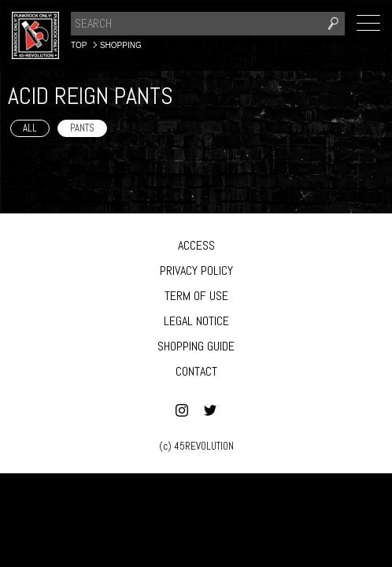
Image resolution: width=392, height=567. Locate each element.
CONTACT (196, 371)
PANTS (82, 128)
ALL (30, 128)
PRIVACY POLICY (196, 271)
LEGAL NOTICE (196, 321)
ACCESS (196, 245)
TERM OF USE (196, 296)
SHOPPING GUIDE (196, 346)
